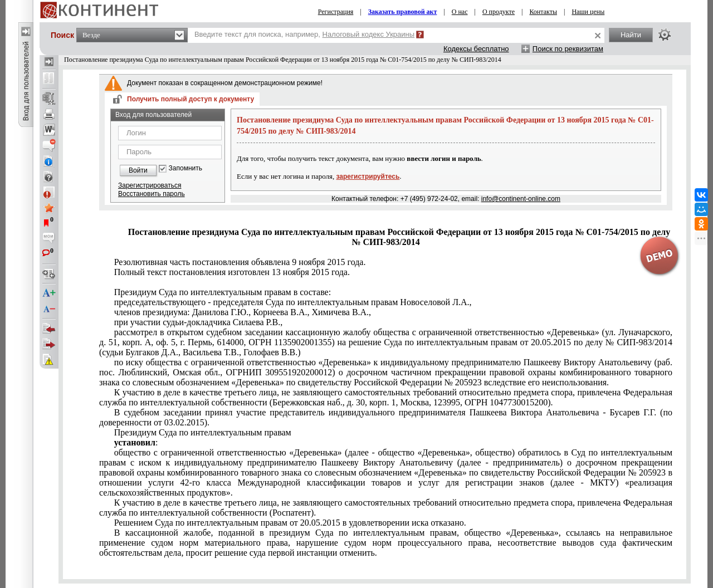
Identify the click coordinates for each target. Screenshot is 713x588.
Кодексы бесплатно (476, 49)
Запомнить (185, 168)
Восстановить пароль (152, 194)
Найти (631, 35)
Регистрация (336, 12)
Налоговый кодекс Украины (369, 34)
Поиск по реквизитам (568, 49)
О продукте (499, 12)
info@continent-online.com (521, 199)
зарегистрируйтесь (368, 177)
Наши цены (588, 12)
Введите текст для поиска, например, (304, 34)
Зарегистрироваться (150, 185)
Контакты (543, 12)
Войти (138, 170)
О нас (460, 12)
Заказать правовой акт (403, 12)
